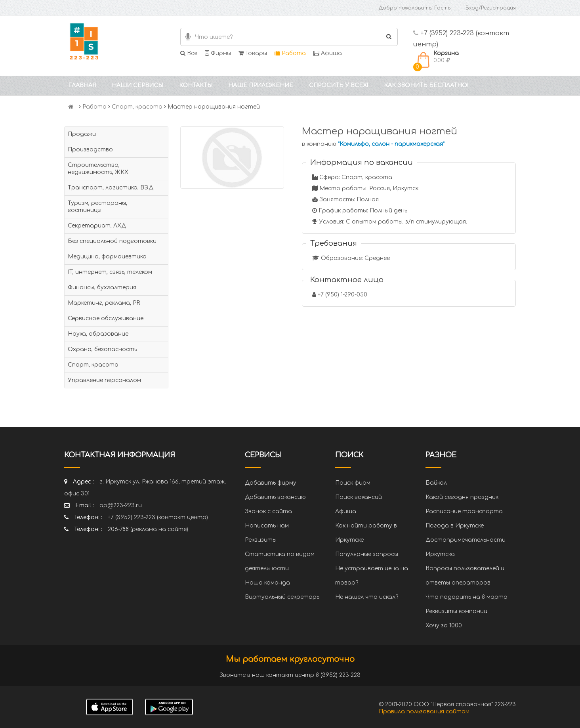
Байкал (436, 483)
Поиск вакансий (359, 497)
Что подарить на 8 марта (466, 597)
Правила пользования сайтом (424, 712)
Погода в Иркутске (455, 526)
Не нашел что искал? (367, 597)
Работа (290, 53)
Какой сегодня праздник (462, 497)
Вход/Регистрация (491, 8)
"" (391, 144)
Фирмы (218, 53)
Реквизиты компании (456, 611)
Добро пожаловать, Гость (415, 8)
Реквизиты (261, 540)
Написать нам (267, 526)
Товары (253, 53)
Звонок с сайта (268, 511)
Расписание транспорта (464, 511)
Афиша (328, 53)
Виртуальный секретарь (282, 597)
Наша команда (267, 583)
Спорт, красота (137, 107)
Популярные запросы (367, 554)
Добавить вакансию (275, 497)
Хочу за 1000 (444, 626)
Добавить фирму (271, 483)
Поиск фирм (353, 483)
